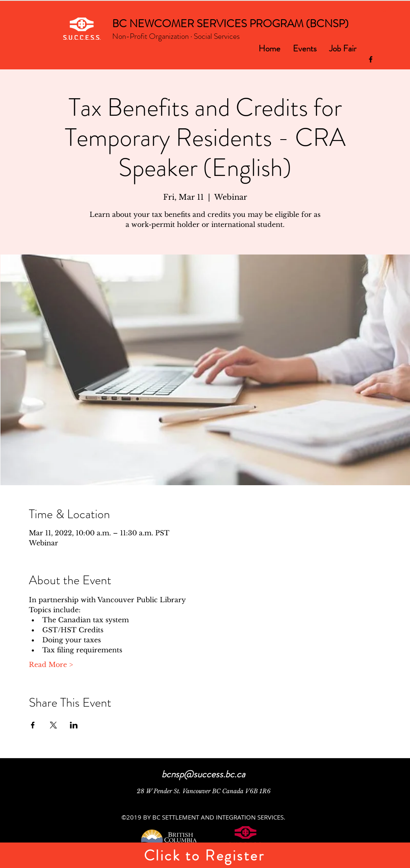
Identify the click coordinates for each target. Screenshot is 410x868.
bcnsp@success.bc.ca (203, 774)
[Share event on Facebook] (33, 725)
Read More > (51, 664)
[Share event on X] (53, 725)
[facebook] (371, 59)
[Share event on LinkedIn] (74, 725)
